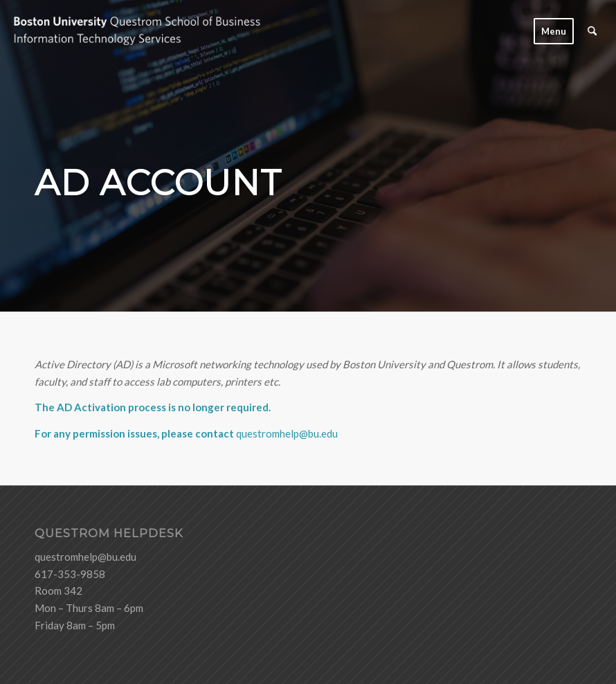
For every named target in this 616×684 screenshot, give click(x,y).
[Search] (592, 31)
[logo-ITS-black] (151, 31)
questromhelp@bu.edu (287, 433)
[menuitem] (554, 31)
